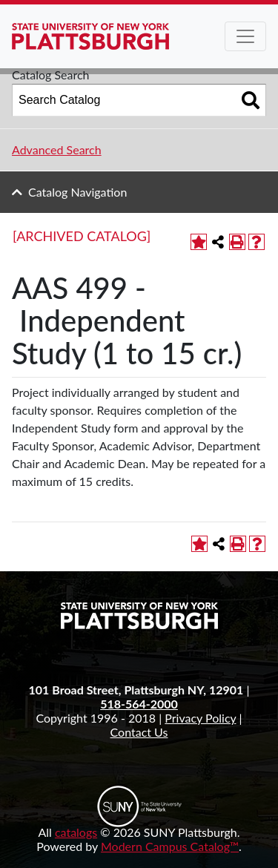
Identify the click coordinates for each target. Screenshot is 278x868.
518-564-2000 (139, 704)
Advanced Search (57, 149)
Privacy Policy (200, 718)
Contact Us (139, 732)
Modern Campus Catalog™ (170, 846)
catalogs (76, 832)
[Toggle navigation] (245, 36)
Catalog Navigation (77, 192)
